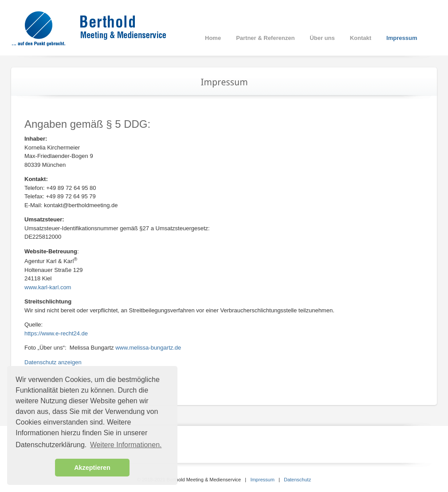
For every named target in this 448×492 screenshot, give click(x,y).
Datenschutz (297, 480)
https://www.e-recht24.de (56, 333)
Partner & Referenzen (265, 38)
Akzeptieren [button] (92, 468)
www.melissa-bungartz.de (148, 348)
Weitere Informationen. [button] (126, 445)
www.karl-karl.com (48, 287)
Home (213, 38)
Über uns (322, 38)
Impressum (402, 38)
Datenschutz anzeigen (53, 362)
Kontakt (361, 38)
